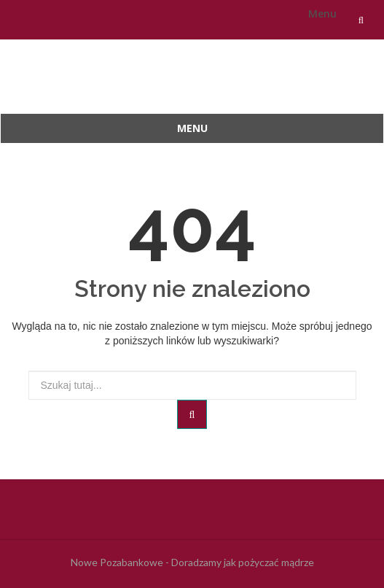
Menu (322, 13)
